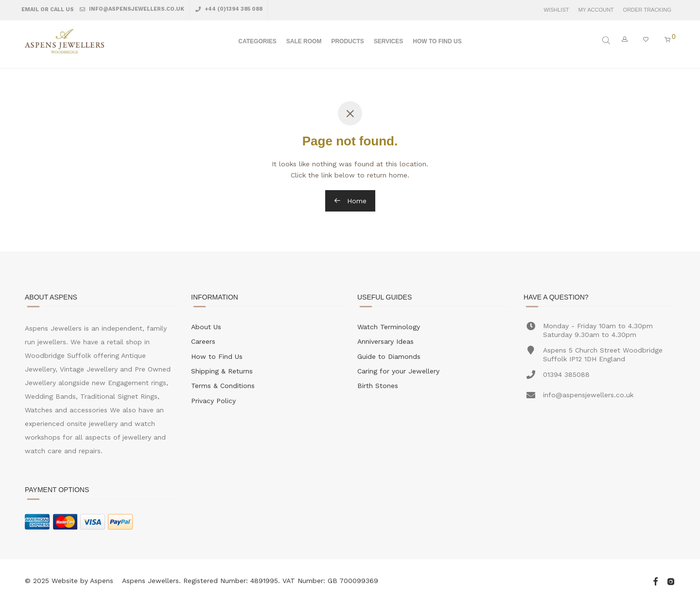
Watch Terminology (389, 327)
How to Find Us (217, 356)
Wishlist (556, 10)
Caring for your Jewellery (398, 371)
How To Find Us (437, 42)
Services (388, 42)
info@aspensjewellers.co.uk (136, 9)
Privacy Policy (213, 401)
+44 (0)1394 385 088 (233, 9)
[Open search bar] (607, 40)
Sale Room (304, 42)
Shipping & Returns (222, 371)
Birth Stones (378, 386)
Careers (203, 341)
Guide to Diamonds (389, 356)
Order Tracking (647, 10)
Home (350, 201)
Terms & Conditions (223, 386)
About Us (206, 327)
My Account (596, 10)
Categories (257, 42)
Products (347, 42)
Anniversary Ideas (385, 341)
